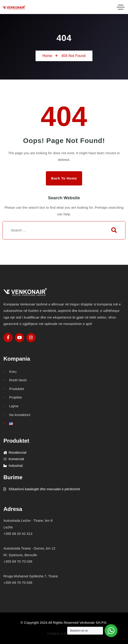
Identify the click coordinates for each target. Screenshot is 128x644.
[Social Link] (8, 338)
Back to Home (64, 178)
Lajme (11, 406)
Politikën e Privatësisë (64, 634)
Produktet (14, 389)
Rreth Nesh (15, 380)
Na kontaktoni (17, 415)
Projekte (13, 397)
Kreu (10, 372)
